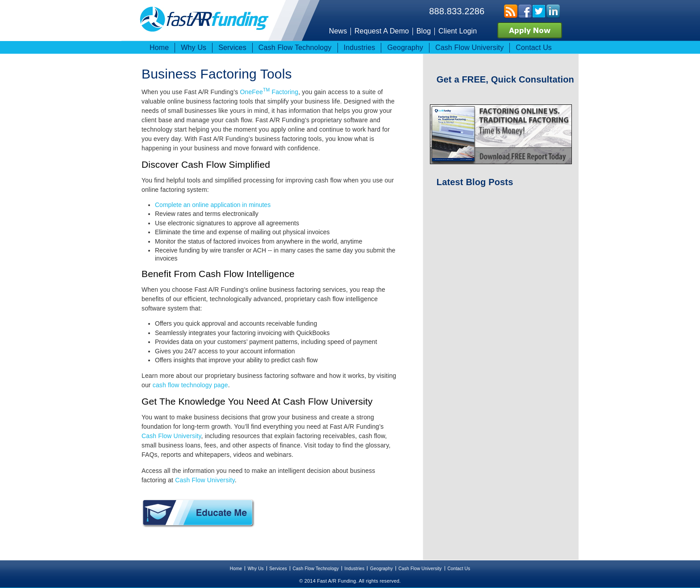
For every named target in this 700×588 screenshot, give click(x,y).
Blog (424, 31)
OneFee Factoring (269, 92)
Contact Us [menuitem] (534, 48)
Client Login (458, 31)
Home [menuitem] (159, 48)
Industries (355, 569)
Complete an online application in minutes (213, 205)
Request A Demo (382, 31)
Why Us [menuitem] (194, 48)
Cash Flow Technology (316, 569)
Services (278, 569)
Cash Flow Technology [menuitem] (295, 48)
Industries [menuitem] (360, 48)
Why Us (256, 569)
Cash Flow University (171, 436)
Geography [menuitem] (405, 48)
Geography (381, 569)
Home (236, 569)
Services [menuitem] (232, 48)
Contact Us (459, 569)
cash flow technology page (190, 385)
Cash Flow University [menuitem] (469, 48)
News (338, 31)
